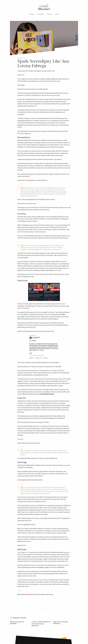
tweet (42, 331)
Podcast (50, 14)
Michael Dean (32, 594)
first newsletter (29, 236)
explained (24, 480)
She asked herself (30, 306)
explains (28, 465)
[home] (44, 7)
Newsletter (41, 14)
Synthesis (20, 401)
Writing (31, 14)
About (57, 14)
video (25, 418)
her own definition (28, 180)
